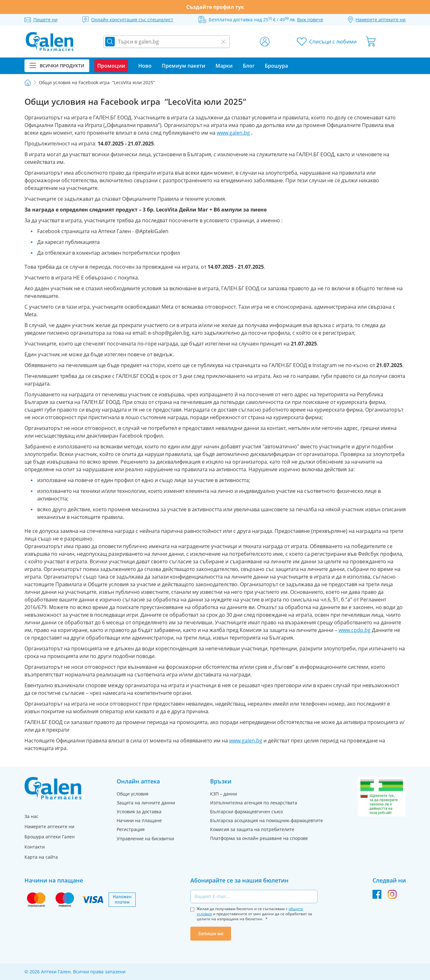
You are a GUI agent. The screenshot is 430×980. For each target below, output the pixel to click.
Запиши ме (211, 933)
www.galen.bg (233, 133)
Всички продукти (57, 66)
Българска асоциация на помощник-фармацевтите (266, 820)
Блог (249, 66)
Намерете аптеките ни (49, 826)
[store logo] (50, 42)
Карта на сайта (41, 857)
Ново (145, 66)
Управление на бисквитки (145, 839)
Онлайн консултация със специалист (132, 20)
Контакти (35, 847)
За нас (31, 816)
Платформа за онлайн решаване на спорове (259, 838)
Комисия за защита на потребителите (252, 829)
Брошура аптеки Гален (50, 837)
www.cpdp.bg (355, 630)
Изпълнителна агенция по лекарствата (254, 803)
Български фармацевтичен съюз (246, 812)
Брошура (276, 66)
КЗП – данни (224, 794)
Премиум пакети (184, 66)
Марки (224, 66)
